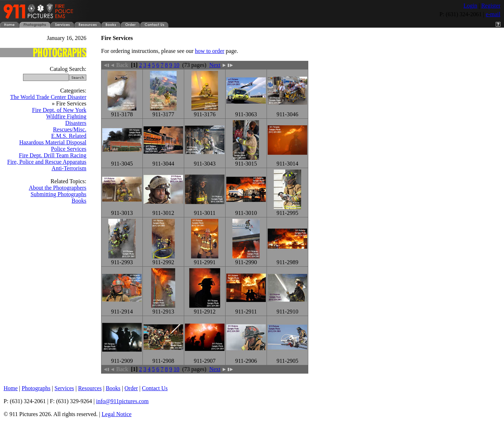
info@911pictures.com (122, 401)
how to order (210, 51)
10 (177, 65)
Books (79, 201)
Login (470, 6)
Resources (90, 388)
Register (491, 6)
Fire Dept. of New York (59, 110)
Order (131, 388)
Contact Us (155, 388)
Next (218, 65)
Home (11, 388)
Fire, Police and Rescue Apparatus (47, 162)
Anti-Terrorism (69, 168)
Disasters (76, 123)
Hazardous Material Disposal (53, 142)
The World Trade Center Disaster (48, 97)
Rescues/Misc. (70, 129)
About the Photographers (58, 188)
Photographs (36, 388)
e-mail (493, 14)
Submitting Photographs (58, 194)
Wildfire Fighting (66, 116)
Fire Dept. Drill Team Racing (53, 155)
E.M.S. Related (69, 136)
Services (64, 388)
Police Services (69, 149)
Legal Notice (117, 414)
